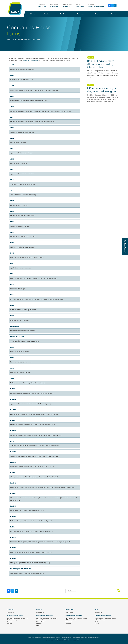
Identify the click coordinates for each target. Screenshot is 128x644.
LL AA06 (13, 462)
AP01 (12, 138)
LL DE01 (13, 516)
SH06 (12, 368)
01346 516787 (66, 6)
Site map (80, 640)
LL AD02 (13, 483)
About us (47, 14)
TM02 (12, 190)
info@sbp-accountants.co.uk (96, 6)
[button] (125, 302)
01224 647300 (42, 6)
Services (64, 14)
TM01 (12, 180)
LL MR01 (13, 527)
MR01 (12, 284)
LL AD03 (13, 493)
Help (70, 640)
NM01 (12, 305)
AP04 (12, 169)
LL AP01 (13, 399)
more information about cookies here (91, 637)
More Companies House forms (21, 569)
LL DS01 (13, 558)
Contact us (112, 14)
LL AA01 (13, 452)
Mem (12, 316)
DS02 (12, 253)
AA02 (12, 75)
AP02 (12, 149)
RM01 (12, 274)
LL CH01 (13, 420)
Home (33, 14)
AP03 (12, 159)
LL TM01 (13, 441)
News (97, 14)
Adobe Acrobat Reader (30, 61)
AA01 (12, 65)
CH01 (12, 201)
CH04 (12, 232)
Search (74, 640)
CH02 (12, 211)
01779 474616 (54, 6)
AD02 (12, 96)
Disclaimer (60, 640)
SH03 (12, 358)
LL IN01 (13, 389)
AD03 (12, 107)
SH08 (12, 378)
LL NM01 (13, 548)
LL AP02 (13, 410)
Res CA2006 (15, 326)
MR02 (12, 295)
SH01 (12, 347)
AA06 (12, 86)
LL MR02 (13, 537)
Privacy (66, 640)
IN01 (12, 263)
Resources (81, 14)
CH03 (12, 222)
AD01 (12, 128)
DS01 (12, 243)
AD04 (12, 117)
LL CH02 (13, 431)
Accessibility (53, 640)
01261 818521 (80, 6)
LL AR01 (13, 506)
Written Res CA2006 (17, 337)
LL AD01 (13, 473)
